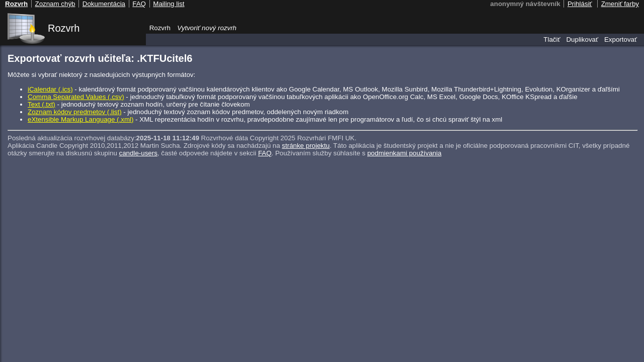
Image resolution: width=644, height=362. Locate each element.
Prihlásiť (580, 4)
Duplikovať (582, 39)
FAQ (265, 153)
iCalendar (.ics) (50, 89)
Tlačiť (552, 39)
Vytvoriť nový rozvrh (207, 28)
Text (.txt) (42, 104)
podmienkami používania (404, 153)
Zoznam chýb (55, 4)
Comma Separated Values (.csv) (76, 97)
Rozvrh (64, 28)
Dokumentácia (104, 4)
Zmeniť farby (620, 4)
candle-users (138, 153)
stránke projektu (306, 146)
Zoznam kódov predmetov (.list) (75, 112)
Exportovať (621, 39)
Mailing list (169, 4)
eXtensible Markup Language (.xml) (80, 119)
